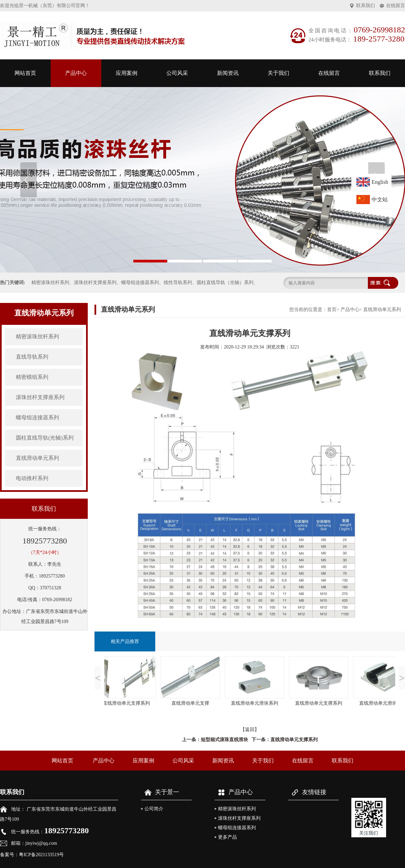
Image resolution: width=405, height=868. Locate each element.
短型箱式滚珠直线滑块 (224, 740)
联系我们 (366, 6)
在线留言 (396, 6)
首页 (332, 310)
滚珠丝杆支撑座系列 (40, 397)
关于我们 (278, 73)
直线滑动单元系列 (37, 458)
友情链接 (307, 792)
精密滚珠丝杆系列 (37, 337)
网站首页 (25, 73)
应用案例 (127, 73)
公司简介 (154, 809)
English (380, 182)
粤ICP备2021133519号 (41, 855)
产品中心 (76, 73)
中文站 (380, 200)
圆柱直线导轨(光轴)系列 (45, 438)
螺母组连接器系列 (37, 417)
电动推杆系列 (32, 478)
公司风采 (177, 73)
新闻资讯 (228, 73)
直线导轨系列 (32, 357)
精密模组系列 (32, 377)
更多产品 (227, 837)
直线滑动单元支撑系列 (294, 740)
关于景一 (160, 792)
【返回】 (250, 730)
